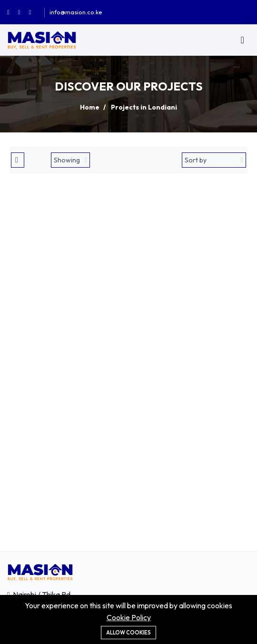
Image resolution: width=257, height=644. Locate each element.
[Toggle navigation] (242, 40)
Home (90, 107)
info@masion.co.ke (76, 12)
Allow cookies (128, 633)
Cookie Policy (129, 617)
